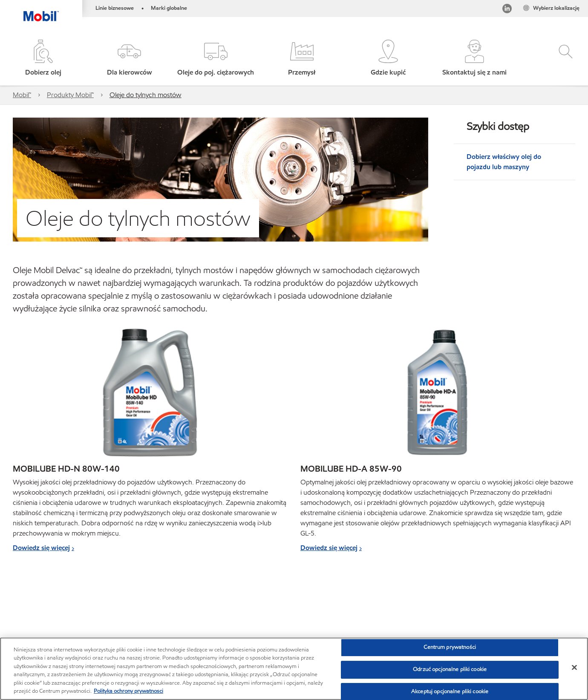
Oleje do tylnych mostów (146, 95)
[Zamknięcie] (574, 668)
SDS (229, 624)
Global (59, 607)
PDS (202, 624)
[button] (129, 59)
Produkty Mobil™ (70, 95)
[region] (294, 669)
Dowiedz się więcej (41, 548)
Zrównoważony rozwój (150, 624)
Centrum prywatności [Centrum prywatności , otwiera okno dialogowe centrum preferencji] (450, 648)
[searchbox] (482, 608)
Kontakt (94, 607)
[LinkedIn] (507, 10)
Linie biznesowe (115, 8)
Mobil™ (22, 95)
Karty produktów (143, 607)
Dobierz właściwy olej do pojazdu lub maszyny (504, 162)
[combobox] (491, 608)
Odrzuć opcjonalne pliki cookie (450, 669)
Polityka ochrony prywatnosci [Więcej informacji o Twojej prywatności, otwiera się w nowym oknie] (128, 691)
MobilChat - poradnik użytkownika (59, 624)
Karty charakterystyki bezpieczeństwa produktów (245, 607)
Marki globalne (169, 8)
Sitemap (25, 607)
